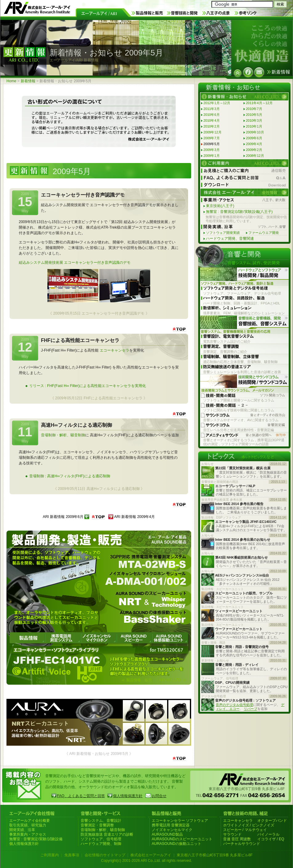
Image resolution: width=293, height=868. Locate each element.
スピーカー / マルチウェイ (245, 830)
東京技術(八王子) (220, 206)
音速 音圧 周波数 (237, 839)
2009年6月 (254, 138)
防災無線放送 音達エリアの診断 (107, 834)
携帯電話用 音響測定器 (171, 825)
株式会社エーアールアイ (151, 855)
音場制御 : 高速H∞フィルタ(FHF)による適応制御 (70, 476)
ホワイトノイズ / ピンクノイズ (249, 825)
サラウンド (232, 834)
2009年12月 (213, 132)
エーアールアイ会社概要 (30, 821)
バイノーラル (268, 834)
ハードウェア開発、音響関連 (230, 238)
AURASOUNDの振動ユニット (177, 844)
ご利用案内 (50, 855)
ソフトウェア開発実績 (223, 233)
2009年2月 (254, 150)
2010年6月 (212, 115)
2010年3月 (254, 120)
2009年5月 (212, 144)
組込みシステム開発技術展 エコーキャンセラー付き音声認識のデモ (75, 263)
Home (11, 81)
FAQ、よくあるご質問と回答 (81, 796)
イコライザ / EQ (271, 839)
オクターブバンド (272, 821)
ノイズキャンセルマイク (172, 830)
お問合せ (159, 796)
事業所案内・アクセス (28, 834)
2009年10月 (255, 132)
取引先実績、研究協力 (28, 825)
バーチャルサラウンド (242, 844)
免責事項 (72, 855)
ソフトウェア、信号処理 (101, 839)
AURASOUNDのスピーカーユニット (182, 839)
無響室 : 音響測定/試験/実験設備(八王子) (239, 212)
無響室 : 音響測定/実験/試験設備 (36, 839)
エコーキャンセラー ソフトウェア (180, 821)
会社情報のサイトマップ (105, 855)
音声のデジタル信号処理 (234, 705)
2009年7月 (212, 138)
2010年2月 (212, 126)
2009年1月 (212, 156)
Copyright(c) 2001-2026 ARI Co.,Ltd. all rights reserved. (146, 861)
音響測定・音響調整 (97, 825)
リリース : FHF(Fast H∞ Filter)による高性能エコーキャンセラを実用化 (88, 386)
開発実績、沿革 (22, 830)
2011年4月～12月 (259, 103)
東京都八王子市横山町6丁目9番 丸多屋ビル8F (215, 855)
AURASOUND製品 (167, 834)
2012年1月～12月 (217, 103)
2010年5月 (254, 115)
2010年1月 (254, 126)
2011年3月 (212, 109)
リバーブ (251, 709)
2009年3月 (212, 150)
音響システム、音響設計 (101, 821)
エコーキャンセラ (114, 350)
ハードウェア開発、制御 (101, 844)
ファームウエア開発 (264, 233)
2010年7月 (254, 109)
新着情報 (28, 81)
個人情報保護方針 (128, 796)
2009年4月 (254, 144)
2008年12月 (255, 156)
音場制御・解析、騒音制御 (63, 435)
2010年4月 (212, 120)
